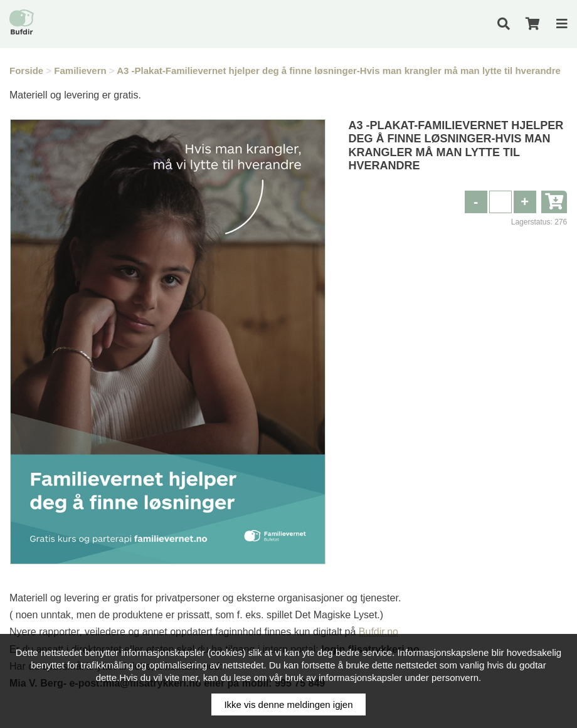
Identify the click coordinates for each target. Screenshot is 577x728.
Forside (26, 71)
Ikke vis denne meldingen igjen (288, 704)
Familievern (80, 71)
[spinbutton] (500, 202)
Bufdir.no (378, 632)
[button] (525, 202)
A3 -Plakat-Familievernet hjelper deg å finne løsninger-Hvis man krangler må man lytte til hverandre (339, 71)
